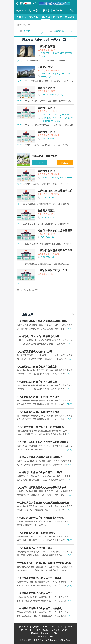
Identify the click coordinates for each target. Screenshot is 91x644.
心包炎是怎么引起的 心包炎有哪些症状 (37, 367)
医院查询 (45, 17)
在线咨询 (65, 163)
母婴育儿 (21, 17)
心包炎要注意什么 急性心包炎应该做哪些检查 (40, 427)
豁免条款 (35, 633)
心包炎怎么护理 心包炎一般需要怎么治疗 (38, 336)
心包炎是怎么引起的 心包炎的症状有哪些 (38, 397)
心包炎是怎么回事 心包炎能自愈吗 (35, 548)
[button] (39, 303)
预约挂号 (40, 163)
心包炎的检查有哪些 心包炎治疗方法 (36, 593)
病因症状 (45, 11)
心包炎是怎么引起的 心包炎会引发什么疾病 (39, 472)
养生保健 (70, 11)
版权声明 (65, 630)
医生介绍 (58, 17)
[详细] (70, 329)
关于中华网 (26, 630)
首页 (19, 25)
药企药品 (33, 11)
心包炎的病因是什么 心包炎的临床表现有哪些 (40, 518)
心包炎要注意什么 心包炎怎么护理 (35, 352)
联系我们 (46, 630)
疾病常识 (58, 11)
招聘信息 (56, 630)
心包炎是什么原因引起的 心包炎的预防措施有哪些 (43, 442)
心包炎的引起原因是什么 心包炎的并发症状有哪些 (43, 321)
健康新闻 (21, 11)
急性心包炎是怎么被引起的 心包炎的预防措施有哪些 (44, 563)
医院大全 (33, 17)
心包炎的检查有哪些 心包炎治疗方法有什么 (39, 578)
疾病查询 (70, 17)
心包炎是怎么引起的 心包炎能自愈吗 (36, 533)
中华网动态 (55, 633)
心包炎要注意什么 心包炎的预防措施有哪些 (39, 457)
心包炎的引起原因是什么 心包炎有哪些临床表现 (42, 488)
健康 (35, 3)
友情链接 (45, 633)
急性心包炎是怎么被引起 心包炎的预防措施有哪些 (43, 503)
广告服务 (36, 630)
